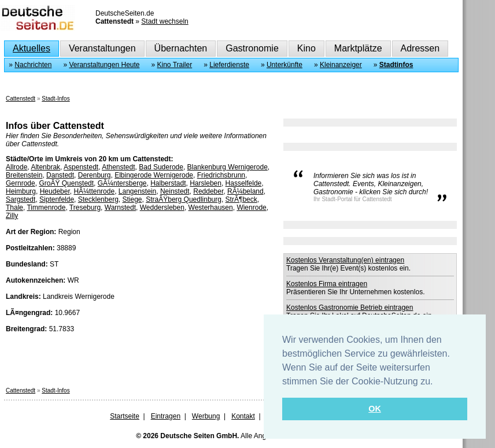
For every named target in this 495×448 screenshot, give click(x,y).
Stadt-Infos (56, 99)
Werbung (206, 416)
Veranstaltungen (102, 48)
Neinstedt (175, 191)
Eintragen (166, 416)
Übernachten (181, 48)
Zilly (12, 216)
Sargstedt (21, 199)
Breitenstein (24, 175)
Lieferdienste (229, 65)
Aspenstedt (81, 167)
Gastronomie (252, 48)
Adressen (420, 48)
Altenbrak (45, 167)
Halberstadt (168, 183)
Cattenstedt (21, 99)
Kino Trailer (175, 65)
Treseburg (85, 208)
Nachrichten (33, 65)
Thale (14, 208)
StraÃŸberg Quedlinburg (184, 199)
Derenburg (95, 175)
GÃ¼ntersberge (122, 183)
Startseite (125, 416)
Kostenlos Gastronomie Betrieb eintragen (350, 308)
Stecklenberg (98, 199)
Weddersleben (162, 208)
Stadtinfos (396, 65)
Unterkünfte (285, 65)
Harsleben (206, 183)
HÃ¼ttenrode (94, 191)
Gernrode (21, 183)
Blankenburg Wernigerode (228, 167)
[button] (437, 382)
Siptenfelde (57, 199)
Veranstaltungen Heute (104, 65)
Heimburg (21, 191)
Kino (306, 48)
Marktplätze (358, 48)
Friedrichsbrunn (221, 175)
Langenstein (137, 191)
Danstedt (60, 175)
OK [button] (375, 409)
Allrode (16, 167)
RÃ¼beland (245, 191)
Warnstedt (120, 208)
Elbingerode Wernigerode (154, 175)
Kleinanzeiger (341, 65)
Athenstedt (118, 167)
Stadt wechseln (165, 21)
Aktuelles (32, 48)
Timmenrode (46, 208)
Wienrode (251, 208)
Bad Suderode (161, 167)
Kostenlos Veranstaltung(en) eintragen (345, 260)
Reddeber (208, 191)
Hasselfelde (244, 183)
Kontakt (243, 416)
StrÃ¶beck (241, 199)
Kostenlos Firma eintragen (327, 284)
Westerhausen (211, 208)
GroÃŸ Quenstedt (66, 183)
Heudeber (55, 191)
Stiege (132, 199)
